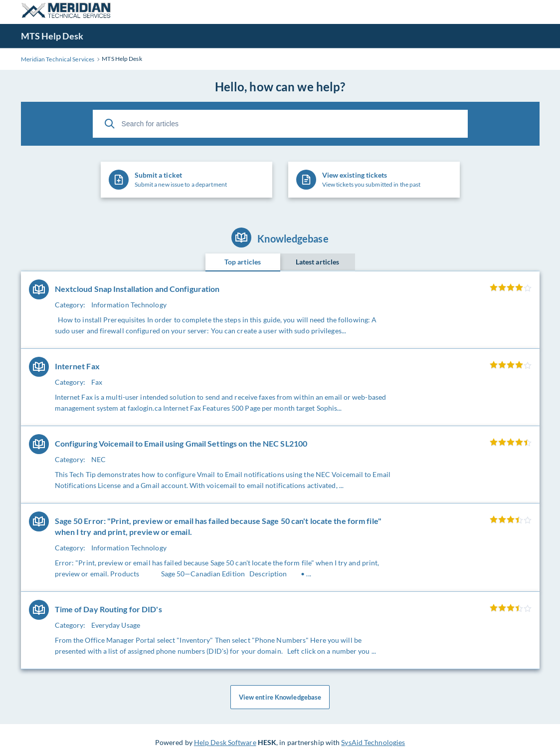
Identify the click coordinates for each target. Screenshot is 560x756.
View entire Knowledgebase (280, 697)
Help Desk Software (225, 742)
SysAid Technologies (373, 742)
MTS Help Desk (52, 36)
